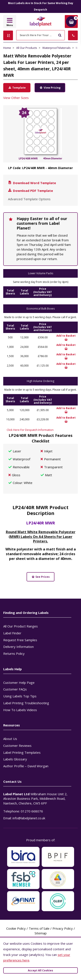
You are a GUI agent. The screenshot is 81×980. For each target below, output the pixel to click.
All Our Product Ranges (21, 626)
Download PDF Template (30, 191)
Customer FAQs (15, 689)
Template (17, 88)
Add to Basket (66, 337)
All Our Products (27, 48)
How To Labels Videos (20, 710)
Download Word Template (32, 183)
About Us (10, 739)
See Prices (41, 577)
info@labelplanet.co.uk (29, 818)
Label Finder (12, 633)
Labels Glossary (15, 759)
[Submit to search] (60, 35)
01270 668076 (32, 811)
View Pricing (50, 88)
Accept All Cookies (40, 970)
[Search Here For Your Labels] (40, 35)
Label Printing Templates (22, 752)
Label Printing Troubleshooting (26, 703)
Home (7, 48)
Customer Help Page (19, 683)
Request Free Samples (20, 640)
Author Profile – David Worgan (26, 766)
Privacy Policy (63, 928)
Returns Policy (14, 653)
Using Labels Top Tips (20, 696)
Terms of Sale (39, 928)
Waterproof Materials (56, 48)
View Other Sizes (16, 98)
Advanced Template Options (29, 199)
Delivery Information (18, 647)
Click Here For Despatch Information (30, 430)
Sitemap (41, 933)
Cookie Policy (16, 928)
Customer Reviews (17, 746)
